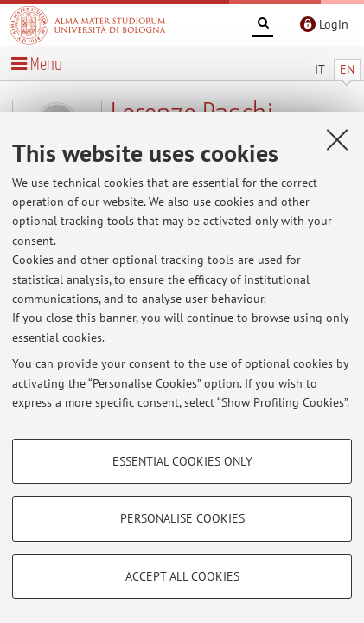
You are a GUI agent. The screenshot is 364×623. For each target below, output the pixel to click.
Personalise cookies (182, 518)
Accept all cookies (182, 576)
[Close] (337, 139)
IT (320, 69)
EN (347, 69)
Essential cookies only (182, 461)
